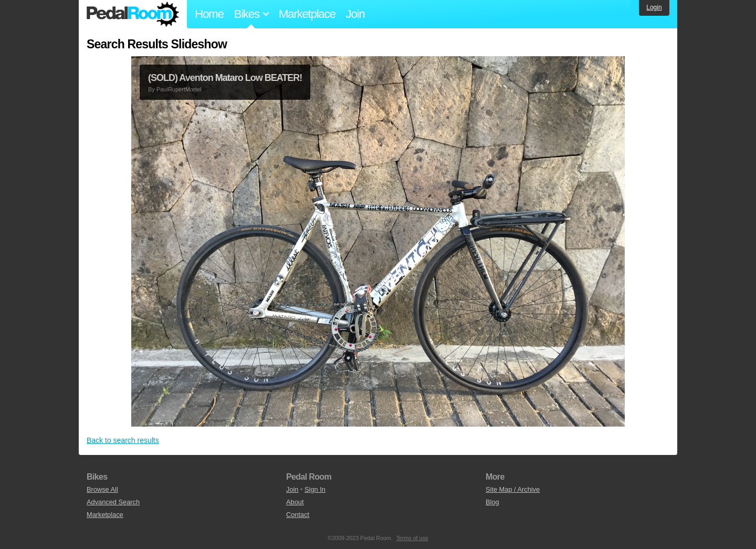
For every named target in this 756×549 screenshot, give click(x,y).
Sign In (315, 489)
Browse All (102, 489)
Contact (298, 515)
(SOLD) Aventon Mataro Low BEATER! (225, 78)
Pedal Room (133, 14)
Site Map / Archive (513, 489)
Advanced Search (113, 502)
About (295, 502)
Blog (492, 502)
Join (355, 14)
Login (654, 7)
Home (209, 14)
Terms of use (412, 538)
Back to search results (123, 440)
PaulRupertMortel (179, 89)
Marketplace (307, 14)
